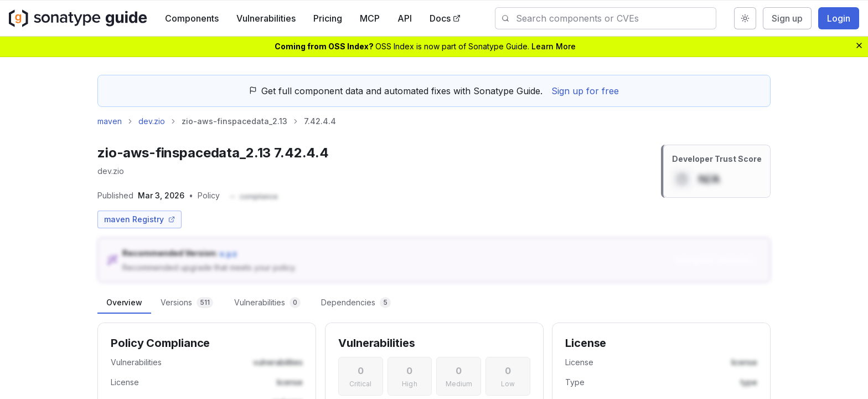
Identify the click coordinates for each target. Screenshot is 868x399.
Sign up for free (585, 91)
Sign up (787, 18)
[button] (253, 197)
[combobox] (616, 18)
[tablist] (434, 303)
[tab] (124, 303)
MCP (370, 18)
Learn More (554, 46)
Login (839, 18)
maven (110, 121)
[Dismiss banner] (859, 45)
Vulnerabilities (266, 18)
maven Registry (139, 219)
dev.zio (152, 121)
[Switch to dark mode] (745, 18)
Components (192, 18)
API (405, 18)
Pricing (328, 18)
